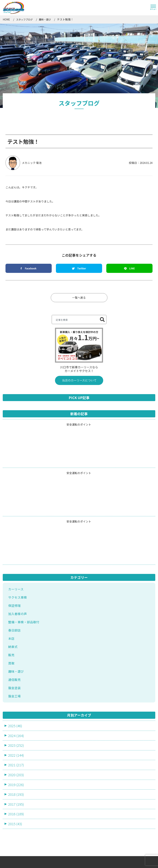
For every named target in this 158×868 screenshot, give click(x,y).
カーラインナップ (55, 794)
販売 (11, 576)
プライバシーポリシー (118, 860)
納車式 (13, 567)
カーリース (16, 510)
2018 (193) (16, 715)
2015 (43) (15, 744)
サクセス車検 (18, 518)
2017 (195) (16, 725)
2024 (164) (16, 656)
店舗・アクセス (53, 827)
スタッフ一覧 (52, 805)
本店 (11, 559)
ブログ (86, 816)
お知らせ (88, 805)
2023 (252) (16, 666)
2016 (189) (16, 734)
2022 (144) (16, 676)
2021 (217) (16, 685)
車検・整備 (13, 818)
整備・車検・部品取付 (24, 542)
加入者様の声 (18, 534)
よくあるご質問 (53, 816)
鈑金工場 (14, 617)
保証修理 (14, 526)
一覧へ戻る (79, 218)
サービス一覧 (12, 794)
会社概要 (88, 794)
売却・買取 (13, 826)
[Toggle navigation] (153, 8)
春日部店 (14, 551)
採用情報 (88, 827)
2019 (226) (16, 705)
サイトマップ (90, 860)
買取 (11, 584)
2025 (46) (15, 646)
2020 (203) (16, 695)
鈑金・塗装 (13, 835)
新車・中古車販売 (18, 809)
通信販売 (14, 600)
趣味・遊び (16, 592)
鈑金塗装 (14, 608)
